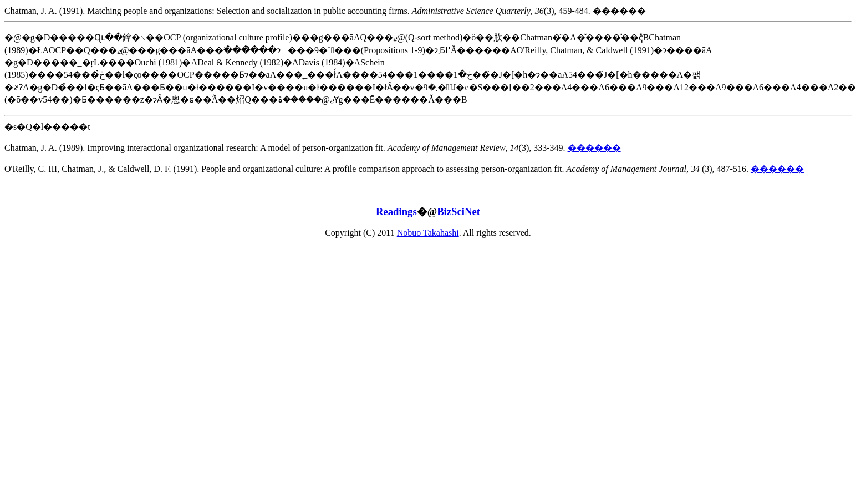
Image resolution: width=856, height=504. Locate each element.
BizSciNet (458, 212)
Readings (396, 212)
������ (594, 148)
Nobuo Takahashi (428, 233)
